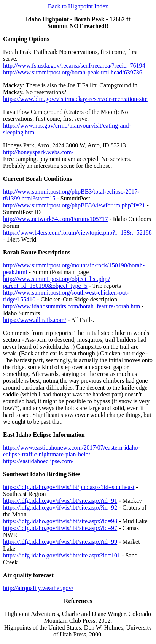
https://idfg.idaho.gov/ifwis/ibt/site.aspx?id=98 (60, 521)
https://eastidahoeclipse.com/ (38, 461)
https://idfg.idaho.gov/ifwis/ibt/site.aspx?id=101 (62, 555)
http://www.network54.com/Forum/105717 (55, 219)
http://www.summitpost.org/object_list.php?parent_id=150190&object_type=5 (57, 282)
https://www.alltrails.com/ (35, 320)
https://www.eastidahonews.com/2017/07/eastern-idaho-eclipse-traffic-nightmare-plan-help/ (72, 451)
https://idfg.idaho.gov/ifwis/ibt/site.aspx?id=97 (60, 528)
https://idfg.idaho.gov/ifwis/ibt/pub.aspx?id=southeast (69, 487)
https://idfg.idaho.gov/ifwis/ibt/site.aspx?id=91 (60, 501)
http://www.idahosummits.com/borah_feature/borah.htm (72, 306)
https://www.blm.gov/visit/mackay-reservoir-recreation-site (75, 99)
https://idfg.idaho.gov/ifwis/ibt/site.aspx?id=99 (60, 542)
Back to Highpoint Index (78, 6)
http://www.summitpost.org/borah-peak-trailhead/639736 (73, 72)
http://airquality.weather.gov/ (38, 588)
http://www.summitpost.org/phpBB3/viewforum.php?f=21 (74, 205)
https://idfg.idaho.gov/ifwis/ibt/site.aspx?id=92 (60, 507)
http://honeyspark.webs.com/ (38, 152)
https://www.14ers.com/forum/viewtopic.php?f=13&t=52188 (77, 233)
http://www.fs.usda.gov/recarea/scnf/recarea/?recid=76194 (74, 66)
